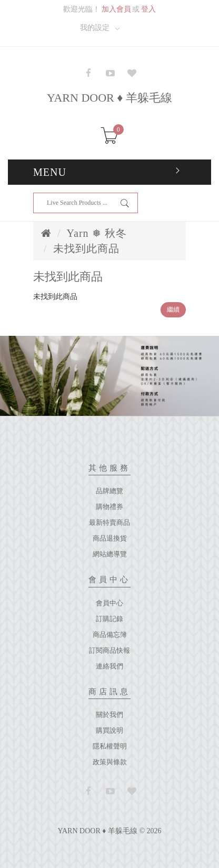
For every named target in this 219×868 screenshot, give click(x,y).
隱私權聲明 (110, 746)
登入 (148, 9)
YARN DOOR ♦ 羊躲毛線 (109, 98)
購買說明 (109, 730)
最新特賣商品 (109, 522)
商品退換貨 (110, 538)
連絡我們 (109, 666)
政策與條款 (110, 762)
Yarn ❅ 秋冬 (97, 233)
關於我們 (109, 715)
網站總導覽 (110, 554)
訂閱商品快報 (109, 650)
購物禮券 (109, 507)
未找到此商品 (86, 248)
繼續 (173, 310)
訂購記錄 (109, 619)
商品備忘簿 (110, 635)
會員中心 (109, 603)
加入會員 (116, 9)
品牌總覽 (109, 491)
